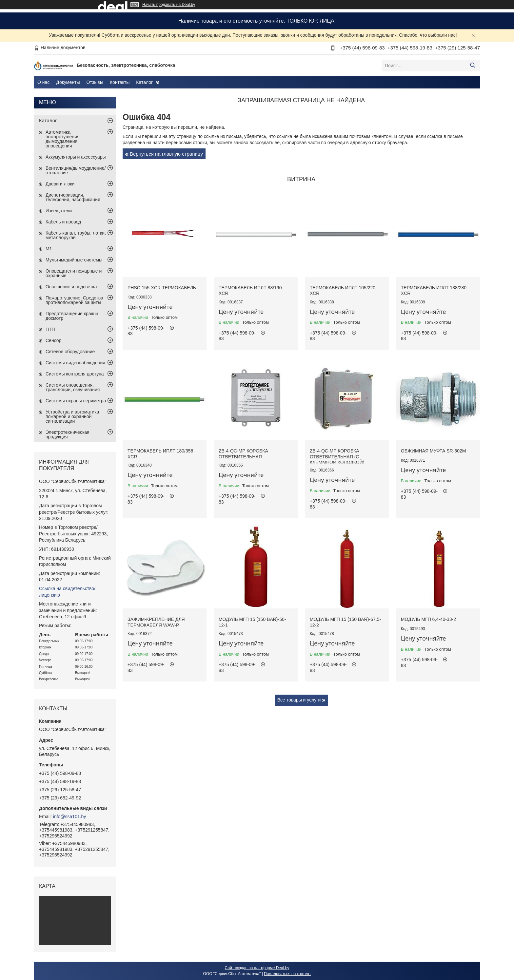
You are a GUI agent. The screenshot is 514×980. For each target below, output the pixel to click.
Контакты (120, 82)
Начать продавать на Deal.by (169, 5)
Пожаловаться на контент (287, 974)
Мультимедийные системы (74, 260)
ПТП (50, 329)
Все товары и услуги (299, 700)
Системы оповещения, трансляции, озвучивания (73, 387)
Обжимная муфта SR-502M (434, 451)
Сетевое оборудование (70, 352)
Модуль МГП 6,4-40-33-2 (428, 619)
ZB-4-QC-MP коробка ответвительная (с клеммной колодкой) (337, 457)
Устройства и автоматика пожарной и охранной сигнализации (72, 416)
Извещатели (59, 211)
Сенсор (53, 340)
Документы (68, 82)
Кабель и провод (63, 222)
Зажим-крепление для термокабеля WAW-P (156, 622)
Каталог (144, 82)
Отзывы (95, 82)
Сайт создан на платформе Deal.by (257, 968)
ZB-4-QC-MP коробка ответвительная (243, 454)
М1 (49, 249)
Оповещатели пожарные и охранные (74, 273)
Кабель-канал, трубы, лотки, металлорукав (76, 235)
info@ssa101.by (70, 817)
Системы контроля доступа (75, 374)
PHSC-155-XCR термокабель (162, 288)
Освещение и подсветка (71, 287)
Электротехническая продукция (68, 434)
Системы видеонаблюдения (75, 363)
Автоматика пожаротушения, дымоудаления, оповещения (63, 139)
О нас (43, 82)
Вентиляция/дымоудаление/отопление (76, 170)
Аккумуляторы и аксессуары (76, 157)
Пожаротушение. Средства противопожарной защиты (74, 300)
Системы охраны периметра (76, 401)
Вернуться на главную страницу (166, 154)
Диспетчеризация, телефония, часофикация (73, 197)
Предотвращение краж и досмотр (72, 316)
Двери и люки (60, 184)
